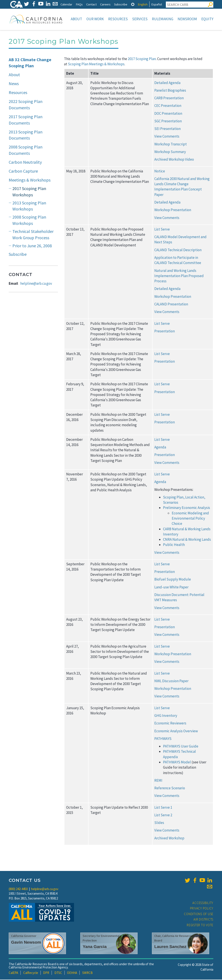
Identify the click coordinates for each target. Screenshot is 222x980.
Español (157, 4)
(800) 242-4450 (18, 889)
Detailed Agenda (167, 83)
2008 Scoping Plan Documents (26, 150)
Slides (159, 823)
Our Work (95, 19)
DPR (46, 973)
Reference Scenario (170, 788)
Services (140, 19)
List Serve (162, 230)
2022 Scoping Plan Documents (26, 105)
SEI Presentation (167, 129)
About (76, 19)
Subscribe (121, 4)
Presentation (165, 332)
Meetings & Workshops (30, 180)
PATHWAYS (163, 739)
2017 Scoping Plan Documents (26, 120)
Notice (160, 172)
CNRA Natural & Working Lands (187, 540)
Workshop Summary (170, 152)
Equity (207, 19)
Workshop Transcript (171, 145)
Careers (105, 4)
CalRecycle (31, 973)
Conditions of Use (199, 914)
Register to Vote (200, 925)
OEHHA (72, 973)
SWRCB (87, 973)
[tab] (133, 4)
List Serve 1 (163, 808)
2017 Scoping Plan (142, 59)
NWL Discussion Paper (171, 681)
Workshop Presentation (173, 210)
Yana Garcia (95, 947)
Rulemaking (163, 19)
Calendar (66, 4)
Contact (91, 4)
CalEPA (13, 973)
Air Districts (203, 920)
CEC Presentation (168, 106)
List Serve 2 (163, 815)
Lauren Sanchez (170, 947)
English (143, 4)
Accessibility (203, 903)
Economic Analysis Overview (176, 731)
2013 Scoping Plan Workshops (29, 206)
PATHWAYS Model (177, 763)
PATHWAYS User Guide (181, 747)
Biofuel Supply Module (173, 580)
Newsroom (187, 19)
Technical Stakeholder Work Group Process (33, 235)
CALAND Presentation (171, 305)
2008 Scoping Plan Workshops (29, 221)
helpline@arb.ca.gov (36, 284)
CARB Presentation (169, 98)
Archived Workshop (169, 839)
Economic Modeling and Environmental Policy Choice (190, 519)
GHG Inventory (166, 716)
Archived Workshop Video (174, 160)
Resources (118, 19)
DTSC (58, 973)
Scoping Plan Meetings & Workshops (96, 64)
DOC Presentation (168, 114)
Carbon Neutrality (25, 162)
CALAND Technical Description (178, 250)
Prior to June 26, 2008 (32, 246)
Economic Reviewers (170, 724)
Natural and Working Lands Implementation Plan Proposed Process (179, 276)
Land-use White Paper (171, 588)
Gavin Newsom (26, 943)
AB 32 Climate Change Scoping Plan (30, 63)
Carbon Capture (23, 171)
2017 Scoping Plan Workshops (29, 192)
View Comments (167, 137)
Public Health (174, 545)
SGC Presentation (168, 121)
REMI (158, 781)
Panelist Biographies (170, 91)
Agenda (160, 448)
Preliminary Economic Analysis (187, 508)
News (14, 84)
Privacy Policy (202, 909)
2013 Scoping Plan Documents (26, 135)
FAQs (79, 4)
